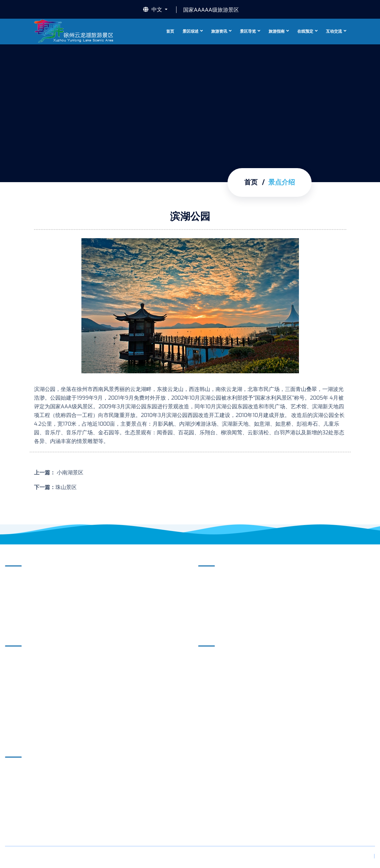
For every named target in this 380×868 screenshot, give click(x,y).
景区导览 (248, 31)
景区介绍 (21, 580)
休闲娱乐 (214, 701)
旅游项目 (214, 660)
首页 (170, 31)
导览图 (18, 681)
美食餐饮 (214, 691)
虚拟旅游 (21, 670)
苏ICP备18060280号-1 (128, 857)
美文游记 (214, 722)
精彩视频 (21, 601)
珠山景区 (66, 487)
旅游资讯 (219, 31)
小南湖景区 (69, 473)
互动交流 (334, 31)
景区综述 (191, 31)
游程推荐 (214, 670)
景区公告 (214, 580)
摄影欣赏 (21, 611)
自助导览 (21, 660)
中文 (153, 10)
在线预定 (305, 31)
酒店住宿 (214, 681)
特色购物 (214, 712)
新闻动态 (214, 601)
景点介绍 (21, 590)
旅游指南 (277, 31)
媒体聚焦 (214, 590)
